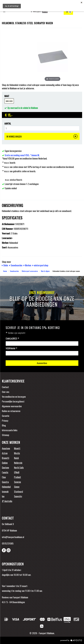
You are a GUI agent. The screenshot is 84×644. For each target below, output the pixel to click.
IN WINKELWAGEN (42, 136)
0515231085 (8, 543)
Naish (16, 458)
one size (9, 101)
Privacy (5, 420)
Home (5, 271)
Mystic (17, 453)
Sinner (17, 487)
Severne (17, 482)
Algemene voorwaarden (12, 406)
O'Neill (17, 472)
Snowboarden (16, 265)
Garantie (6, 416)
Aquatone (6, 448)
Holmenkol (6, 487)
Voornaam (12, 349)
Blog (4, 425)
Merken (27, 265)
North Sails (19, 467)
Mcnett (17, 448)
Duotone (5, 467)
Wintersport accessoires (30, 271)
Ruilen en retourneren (11, 411)
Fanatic (5, 472)
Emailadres (12, 339)
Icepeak (5, 491)
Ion (3, 496)
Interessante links (10, 430)
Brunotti (6, 458)
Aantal (8, 123)
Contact (5, 387)
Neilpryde (18, 463)
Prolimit (17, 477)
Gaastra (5, 482)
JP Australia (7, 501)
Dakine (5, 463)
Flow (4, 477)
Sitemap (6, 435)
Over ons (6, 392)
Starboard (18, 491)
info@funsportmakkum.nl (13, 537)
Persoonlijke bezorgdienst (13, 401)
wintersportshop (40, 265)
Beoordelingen (18, 602)
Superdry (18, 496)
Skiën (5, 265)
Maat (7, 96)
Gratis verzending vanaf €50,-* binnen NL (22, 155)
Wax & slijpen (45, 271)
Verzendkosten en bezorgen (14, 396)
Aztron (5, 453)
